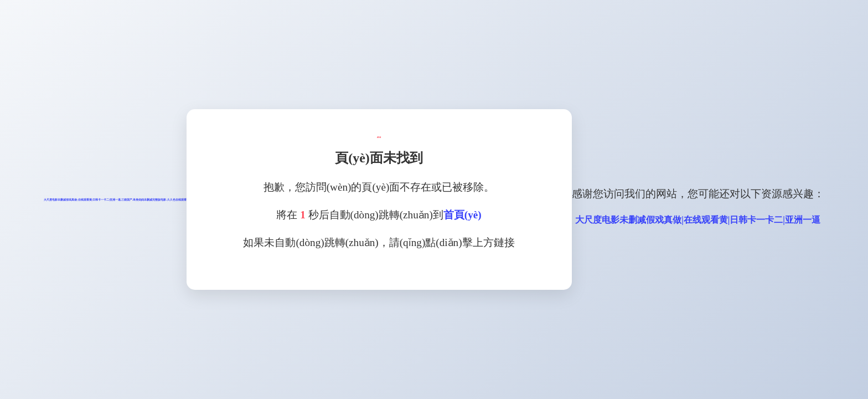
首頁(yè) (463, 215)
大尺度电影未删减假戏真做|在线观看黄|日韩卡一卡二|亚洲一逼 (698, 220)
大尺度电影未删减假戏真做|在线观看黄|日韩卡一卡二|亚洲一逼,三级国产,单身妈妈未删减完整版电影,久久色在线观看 (115, 200)
